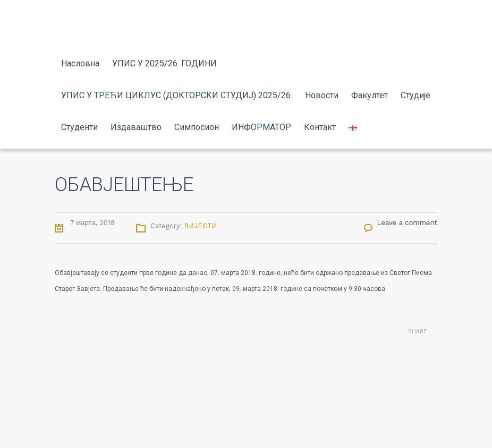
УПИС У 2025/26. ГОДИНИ (164, 63)
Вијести (201, 226)
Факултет (370, 95)
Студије (415, 95)
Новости (322, 95)
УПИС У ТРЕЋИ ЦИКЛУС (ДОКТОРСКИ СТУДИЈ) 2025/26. (177, 95)
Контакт (320, 127)
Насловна (80, 63)
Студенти (79, 127)
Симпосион (197, 127)
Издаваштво (136, 127)
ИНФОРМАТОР (261, 127)
